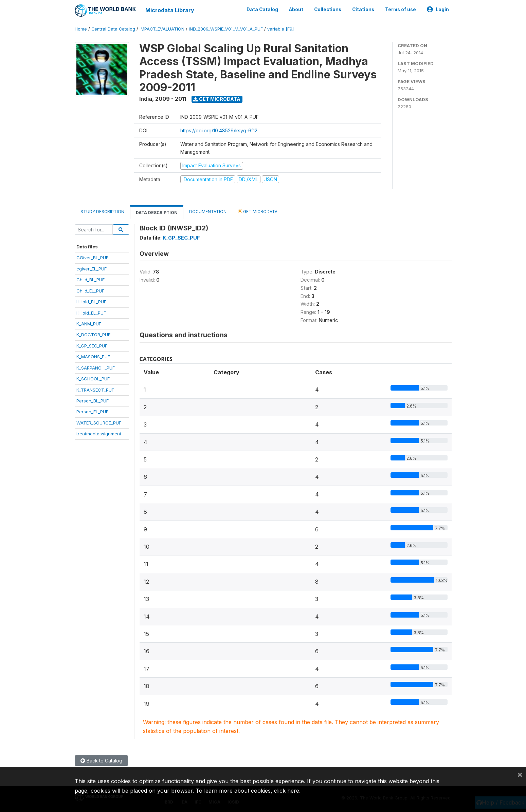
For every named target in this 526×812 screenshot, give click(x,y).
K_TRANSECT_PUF (95, 390)
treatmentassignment (99, 433)
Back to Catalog (101, 760)
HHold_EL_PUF (91, 313)
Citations (363, 10)
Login (438, 10)
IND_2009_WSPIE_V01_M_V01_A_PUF (226, 29)
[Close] (520, 774)
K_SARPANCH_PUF (96, 367)
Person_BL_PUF (93, 400)
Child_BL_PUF (90, 279)
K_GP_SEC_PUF (92, 345)
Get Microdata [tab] (258, 211)
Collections (328, 10)
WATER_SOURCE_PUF (99, 422)
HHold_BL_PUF (91, 301)
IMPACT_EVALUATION (162, 29)
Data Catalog (262, 10)
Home (81, 29)
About (296, 10)
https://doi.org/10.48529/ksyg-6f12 (219, 130)
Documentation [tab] (208, 211)
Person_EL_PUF (92, 412)
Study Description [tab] (102, 211)
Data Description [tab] (157, 212)
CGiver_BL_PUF (92, 257)
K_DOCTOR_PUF (93, 335)
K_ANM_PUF (89, 323)
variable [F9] (280, 29)
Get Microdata (217, 99)
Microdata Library (170, 10)
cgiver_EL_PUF (92, 268)
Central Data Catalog (113, 29)
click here (287, 791)
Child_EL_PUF (90, 290)
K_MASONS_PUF (93, 356)
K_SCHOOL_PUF (93, 378)
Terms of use (401, 10)
